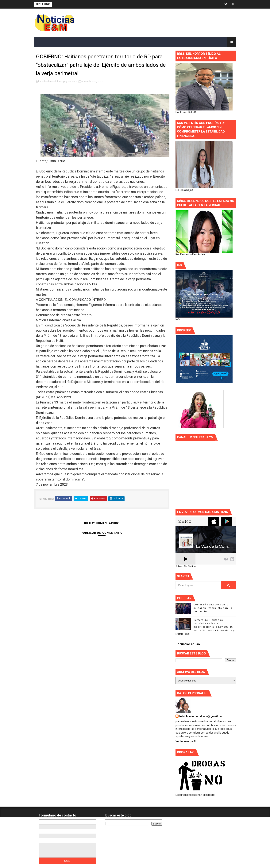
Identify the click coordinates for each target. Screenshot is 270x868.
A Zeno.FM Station (186, 566)
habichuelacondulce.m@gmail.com (202, 716)
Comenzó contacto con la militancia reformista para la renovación (213, 608)
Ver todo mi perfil (186, 741)
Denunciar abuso (188, 644)
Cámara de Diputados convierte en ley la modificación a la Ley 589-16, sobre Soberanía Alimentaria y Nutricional (205, 627)
